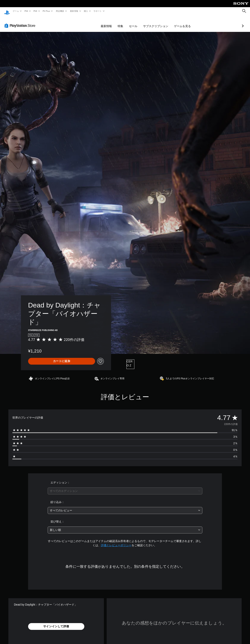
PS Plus (46, 11)
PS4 (35, 11)
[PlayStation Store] (21, 22)
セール (112, 22)
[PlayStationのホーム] (7, 11)
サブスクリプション (135, 22)
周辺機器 (60, 11)
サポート (98, 11)
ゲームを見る (161, 22)
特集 (99, 22)
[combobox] (125, 487)
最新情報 (74, 11)
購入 (86, 11)
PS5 (26, 11)
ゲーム (16, 11)
